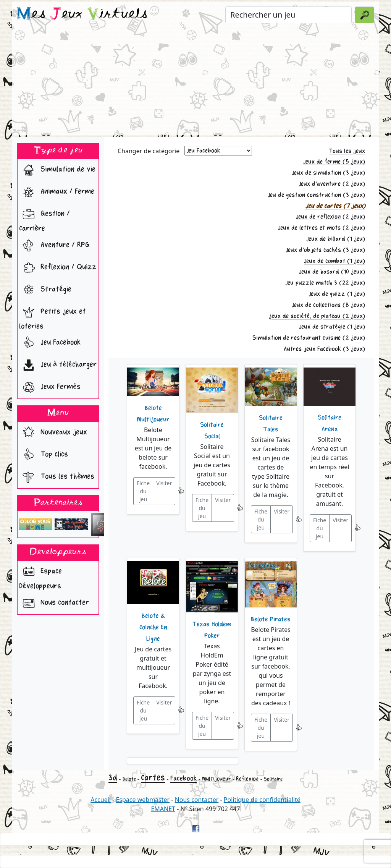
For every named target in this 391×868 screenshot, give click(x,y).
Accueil (101, 800)
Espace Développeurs (40, 577)
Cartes (153, 778)
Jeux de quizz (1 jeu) (337, 294)
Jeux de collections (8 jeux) (328, 305)
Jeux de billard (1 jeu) (336, 239)
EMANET (163, 809)
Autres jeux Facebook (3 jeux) (324, 349)
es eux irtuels (82, 15)
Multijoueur (217, 779)
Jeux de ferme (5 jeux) (334, 162)
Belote (129, 779)
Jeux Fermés (50, 387)
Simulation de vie (57, 170)
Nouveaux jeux (53, 433)
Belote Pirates (271, 619)
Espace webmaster (143, 800)
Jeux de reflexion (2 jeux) (330, 217)
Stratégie (45, 290)
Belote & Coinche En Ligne (153, 627)
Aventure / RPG (54, 246)
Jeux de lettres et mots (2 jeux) (322, 228)
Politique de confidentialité (262, 800)
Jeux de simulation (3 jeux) (328, 173)
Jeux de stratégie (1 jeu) (332, 327)
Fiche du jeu (143, 491)
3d (113, 778)
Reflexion (247, 779)
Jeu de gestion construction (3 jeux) (316, 195)
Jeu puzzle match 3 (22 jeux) (325, 283)
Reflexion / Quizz (58, 268)
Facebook (184, 778)
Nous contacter (54, 603)
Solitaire (273, 779)
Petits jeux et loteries (53, 317)
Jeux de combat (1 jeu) (334, 261)
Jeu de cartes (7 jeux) (335, 206)
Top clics (44, 455)
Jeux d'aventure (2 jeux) (332, 184)
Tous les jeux (347, 151)
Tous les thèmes (57, 477)
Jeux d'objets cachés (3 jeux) (325, 250)
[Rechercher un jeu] (288, 15)
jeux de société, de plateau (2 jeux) (317, 316)
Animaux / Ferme (57, 192)
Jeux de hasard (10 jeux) (332, 272)
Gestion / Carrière (44, 219)
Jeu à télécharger (58, 365)
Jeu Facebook (50, 343)
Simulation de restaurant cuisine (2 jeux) (309, 338)
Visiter (164, 483)
